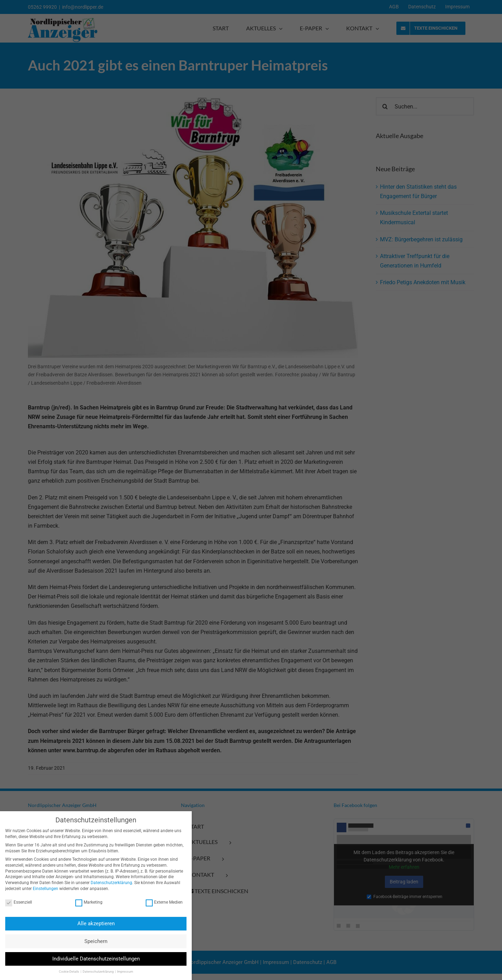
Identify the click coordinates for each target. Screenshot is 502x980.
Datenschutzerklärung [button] (94, 972)
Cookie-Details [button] (65, 972)
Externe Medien (160, 902)
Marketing (85, 902)
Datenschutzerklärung (108, 883)
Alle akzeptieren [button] (92, 924)
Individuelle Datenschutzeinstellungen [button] (92, 959)
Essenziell (15, 902)
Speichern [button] (92, 941)
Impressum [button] (121, 972)
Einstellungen (42, 889)
